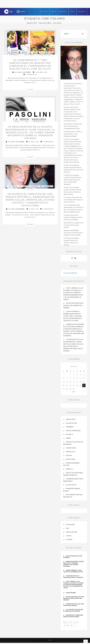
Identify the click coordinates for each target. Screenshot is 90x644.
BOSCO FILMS (71, 459)
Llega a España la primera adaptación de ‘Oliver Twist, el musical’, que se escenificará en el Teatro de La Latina (73, 316)
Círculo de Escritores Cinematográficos (73, 474)
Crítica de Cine (39, 121)
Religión (63, 12)
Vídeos (73, 12)
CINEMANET (70, 427)
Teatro (69, 536)
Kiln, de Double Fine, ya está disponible (73, 557)
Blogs (45, 12)
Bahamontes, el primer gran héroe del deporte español (73, 616)
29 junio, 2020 (33, 142)
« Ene (73, 392)
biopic (17, 121)
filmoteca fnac (45, 55)
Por (22, 72)
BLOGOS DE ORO (71, 423)
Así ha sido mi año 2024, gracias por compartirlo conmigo (73, 305)
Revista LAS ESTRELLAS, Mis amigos (73, 443)
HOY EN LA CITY (71, 485)
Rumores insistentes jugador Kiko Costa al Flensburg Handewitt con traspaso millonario (74, 564)
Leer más (30, 90)
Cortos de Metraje (73, 431)
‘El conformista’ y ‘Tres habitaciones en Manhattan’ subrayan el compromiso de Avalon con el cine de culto (30, 64)
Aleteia (69, 455)
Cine (34, 52)
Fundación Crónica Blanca (72, 490)
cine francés (14, 55)
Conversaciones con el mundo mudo (73, 480)
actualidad (13, 52)
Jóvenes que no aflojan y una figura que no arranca (74, 605)
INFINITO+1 (70, 469)
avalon (25, 52)
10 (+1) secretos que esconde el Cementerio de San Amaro (73, 610)
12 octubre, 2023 (40, 72)
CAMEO (68, 438)
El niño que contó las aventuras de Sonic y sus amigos (73, 577)
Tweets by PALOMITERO (70, 273)
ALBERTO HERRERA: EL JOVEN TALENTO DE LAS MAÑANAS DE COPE (73, 571)
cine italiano (29, 55)
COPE (53, 12)
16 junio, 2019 (33, 209)
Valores (30, 189)
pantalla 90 (71, 452)
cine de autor (46, 52)
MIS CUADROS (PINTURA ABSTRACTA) (73, 496)
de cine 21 (70, 434)
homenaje (35, 186)
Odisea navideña (71, 593)
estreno (69, 540)
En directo (21, 12)
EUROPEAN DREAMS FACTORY (71, 464)
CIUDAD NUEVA (71, 448)
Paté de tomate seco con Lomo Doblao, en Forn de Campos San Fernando (74, 598)
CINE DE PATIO (71, 419)
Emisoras (82, 12)
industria (47, 186)
